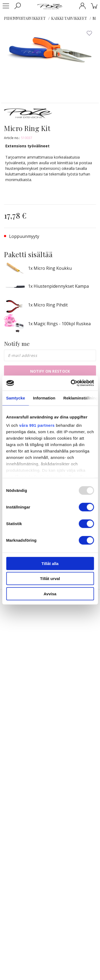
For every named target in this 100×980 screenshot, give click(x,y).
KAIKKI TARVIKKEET (69, 18)
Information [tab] (44, 398)
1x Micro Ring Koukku (50, 268)
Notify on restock (50, 371)
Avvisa (50, 594)
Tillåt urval (50, 579)
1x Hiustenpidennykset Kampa (58, 286)
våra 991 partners (37, 425)
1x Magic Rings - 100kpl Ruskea (59, 324)
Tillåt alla (50, 563)
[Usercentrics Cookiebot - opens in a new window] (71, 383)
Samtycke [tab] (16, 398)
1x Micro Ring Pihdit (48, 305)
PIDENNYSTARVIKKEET (25, 18)
